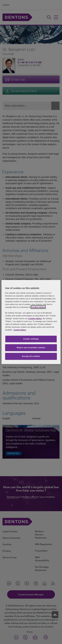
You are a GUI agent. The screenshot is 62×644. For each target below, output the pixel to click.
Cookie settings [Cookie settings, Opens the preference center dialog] (31, 339)
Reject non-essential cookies (31, 348)
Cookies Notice (38, 307)
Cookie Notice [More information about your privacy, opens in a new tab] (20, 330)
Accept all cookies (31, 356)
